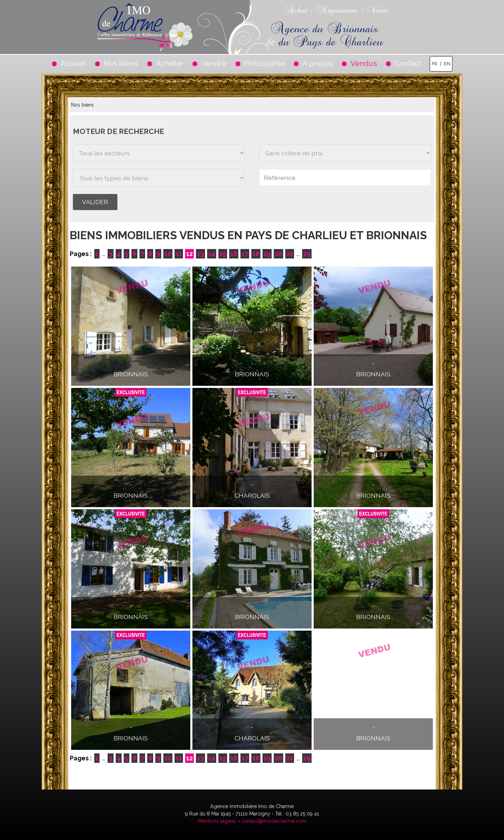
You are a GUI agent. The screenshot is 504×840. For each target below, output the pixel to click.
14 (212, 254)
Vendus (364, 63)
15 (223, 254)
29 (307, 254)
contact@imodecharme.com (274, 821)
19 (267, 254)
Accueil (73, 63)
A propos (318, 63)
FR (435, 64)
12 (189, 254)
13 (200, 254)
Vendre (214, 63)
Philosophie (265, 63)
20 (278, 254)
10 (168, 254)
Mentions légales (217, 821)
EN (447, 64)
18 (256, 254)
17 (245, 254)
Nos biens (121, 63)
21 (290, 254)
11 (179, 254)
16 (234, 254)
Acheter (170, 63)
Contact (408, 63)
